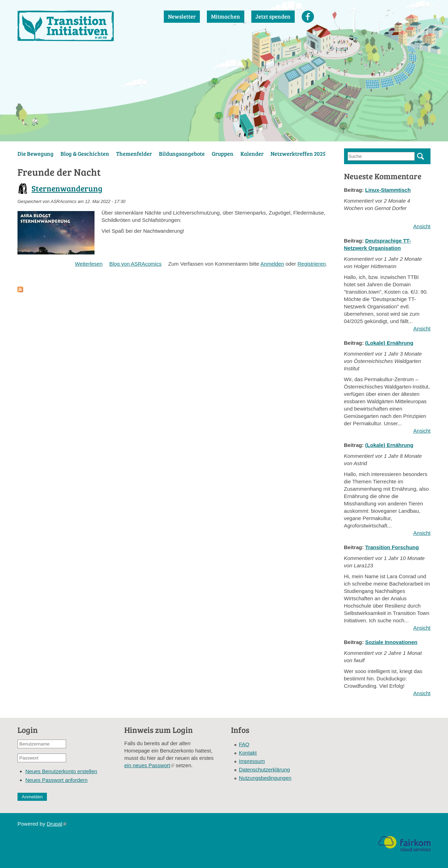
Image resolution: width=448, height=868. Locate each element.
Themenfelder (134, 153)
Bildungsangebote (182, 153)
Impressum (252, 761)
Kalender (252, 153)
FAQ (244, 744)
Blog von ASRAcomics (135, 264)
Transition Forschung (392, 547)
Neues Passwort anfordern (57, 780)
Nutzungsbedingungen (265, 778)
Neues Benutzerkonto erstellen (61, 771)
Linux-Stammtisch (388, 190)
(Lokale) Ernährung (389, 343)
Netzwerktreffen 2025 (298, 153)
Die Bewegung (36, 153)
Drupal (56, 824)
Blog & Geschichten (85, 153)
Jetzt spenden (273, 16)
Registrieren (312, 264)
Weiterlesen (89, 264)
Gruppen (223, 153)
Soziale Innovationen (391, 642)
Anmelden (272, 264)
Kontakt (248, 753)
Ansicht (422, 226)
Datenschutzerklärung (265, 769)
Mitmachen (226, 16)
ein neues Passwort (149, 765)
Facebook (308, 17)
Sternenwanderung (67, 188)
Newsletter (182, 16)
